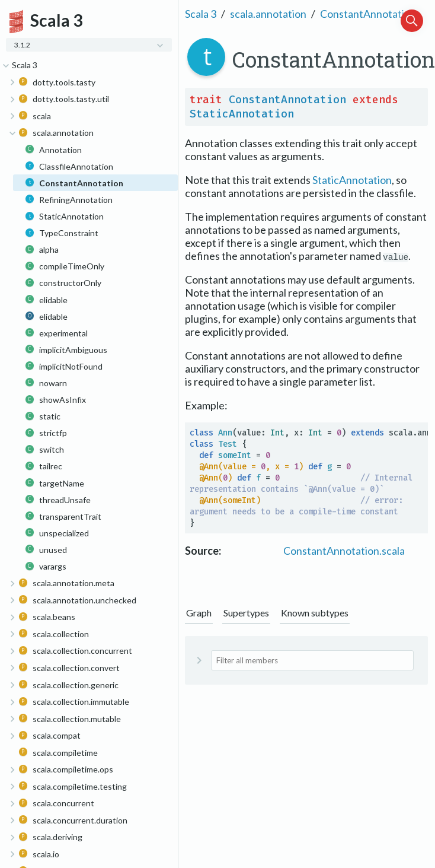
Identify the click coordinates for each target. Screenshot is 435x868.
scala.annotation (268, 14)
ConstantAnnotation (368, 14)
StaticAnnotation (242, 114)
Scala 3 (201, 14)
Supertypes (246, 613)
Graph (199, 613)
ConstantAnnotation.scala (344, 551)
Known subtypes (315, 613)
